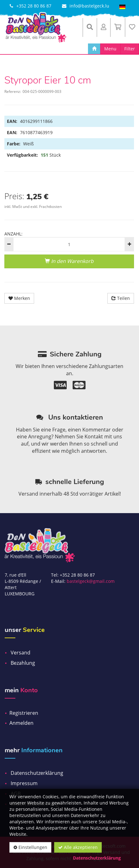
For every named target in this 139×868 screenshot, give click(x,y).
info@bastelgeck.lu (89, 6)
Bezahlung (23, 663)
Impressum (24, 783)
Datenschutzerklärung (97, 858)
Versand (21, 653)
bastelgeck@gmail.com (91, 581)
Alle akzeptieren (78, 847)
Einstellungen (30, 847)
